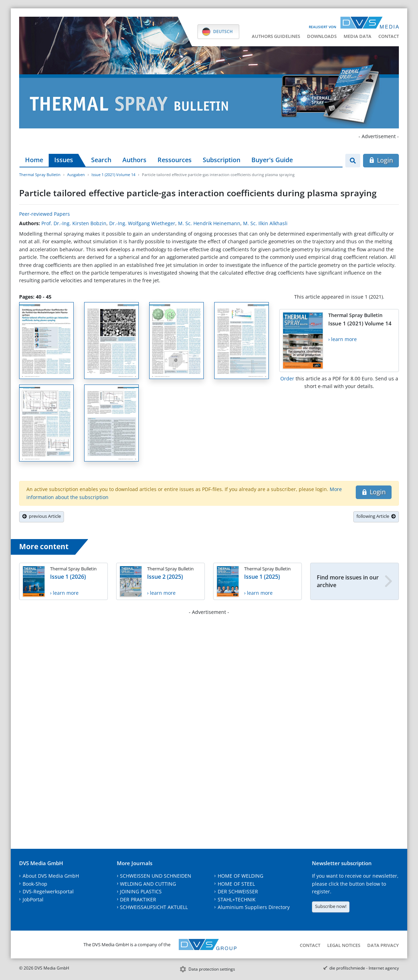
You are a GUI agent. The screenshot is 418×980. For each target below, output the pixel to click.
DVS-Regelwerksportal (48, 891)
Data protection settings (212, 969)
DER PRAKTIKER (138, 899)
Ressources (175, 160)
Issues (64, 160)
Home (34, 160)
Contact (389, 36)
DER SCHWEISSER (238, 891)
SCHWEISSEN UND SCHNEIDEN (156, 876)
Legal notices (344, 945)
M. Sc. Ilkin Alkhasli (265, 223)
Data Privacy (383, 945)
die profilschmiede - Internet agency (364, 968)
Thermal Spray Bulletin (40, 175)
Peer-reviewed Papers (45, 214)
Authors (134, 160)
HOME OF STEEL (236, 884)
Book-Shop (35, 884)
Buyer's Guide (272, 160)
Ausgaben (76, 175)
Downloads (322, 36)
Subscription (222, 160)
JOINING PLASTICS (141, 891)
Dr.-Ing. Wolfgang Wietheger (142, 223)
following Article (376, 516)
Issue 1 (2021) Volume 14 (113, 175)
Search (101, 160)
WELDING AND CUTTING (148, 884)
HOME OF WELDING (240, 876)
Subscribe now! (331, 906)
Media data (357, 36)
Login (381, 160)
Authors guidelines (276, 36)
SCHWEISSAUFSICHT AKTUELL (154, 907)
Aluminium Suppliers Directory (254, 907)
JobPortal (33, 899)
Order (287, 378)
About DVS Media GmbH (51, 876)
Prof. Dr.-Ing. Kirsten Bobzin (74, 223)
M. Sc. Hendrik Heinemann (209, 223)
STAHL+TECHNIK (237, 899)
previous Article (42, 516)
